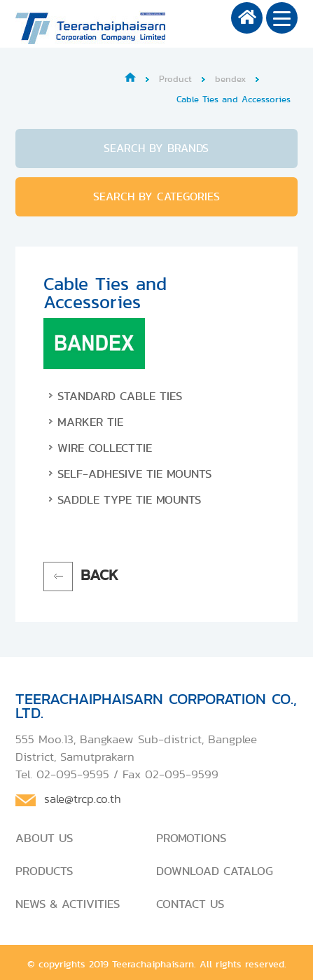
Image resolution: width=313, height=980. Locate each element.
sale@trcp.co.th (83, 799)
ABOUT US (44, 838)
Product (175, 79)
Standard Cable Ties (120, 396)
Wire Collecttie (105, 448)
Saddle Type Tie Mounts (129, 499)
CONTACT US (190, 904)
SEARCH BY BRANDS (156, 148)
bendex (230, 79)
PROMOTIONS (191, 838)
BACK (99, 575)
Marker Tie (90, 422)
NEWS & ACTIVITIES (68, 904)
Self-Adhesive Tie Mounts (134, 474)
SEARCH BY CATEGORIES (156, 196)
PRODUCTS (44, 871)
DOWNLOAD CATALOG (215, 871)
